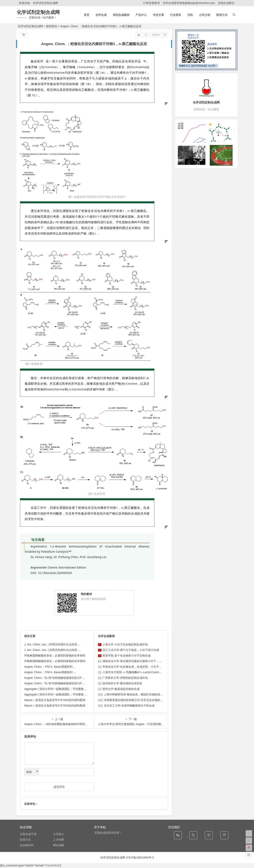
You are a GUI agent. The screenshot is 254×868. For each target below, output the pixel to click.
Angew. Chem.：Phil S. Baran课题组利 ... (50, 667)
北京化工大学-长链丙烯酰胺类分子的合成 (129, 706)
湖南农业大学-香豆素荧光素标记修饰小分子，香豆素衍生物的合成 (143, 661)
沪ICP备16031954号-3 (140, 857)
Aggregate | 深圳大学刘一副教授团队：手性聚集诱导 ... (58, 689)
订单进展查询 (151, 3)
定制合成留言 (226, 3)
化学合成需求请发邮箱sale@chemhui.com (189, 3)
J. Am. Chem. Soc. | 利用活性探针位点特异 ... (52, 644)
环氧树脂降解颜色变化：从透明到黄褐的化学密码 (55, 656)
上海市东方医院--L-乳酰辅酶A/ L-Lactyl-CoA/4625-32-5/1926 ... (141, 672)
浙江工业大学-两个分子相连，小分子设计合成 (131, 650)
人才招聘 (59, 840)
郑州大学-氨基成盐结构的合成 (121, 689)
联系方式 (25, 840)
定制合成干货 (28, 834)
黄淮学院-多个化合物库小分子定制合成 (127, 656)
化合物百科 (27, 845)
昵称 (32, 772)
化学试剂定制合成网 (45, 3)
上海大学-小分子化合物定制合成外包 (125, 644)
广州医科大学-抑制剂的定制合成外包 (125, 678)
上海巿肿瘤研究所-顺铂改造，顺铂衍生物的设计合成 (136, 694)
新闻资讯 (52, 26)
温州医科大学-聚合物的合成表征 (122, 683)
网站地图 (59, 845)
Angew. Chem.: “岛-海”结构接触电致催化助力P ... (54, 678)
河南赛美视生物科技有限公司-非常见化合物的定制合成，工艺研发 (145, 700)
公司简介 (59, 834)
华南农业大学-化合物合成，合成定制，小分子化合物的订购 (139, 667)
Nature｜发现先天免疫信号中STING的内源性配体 (55, 700)
